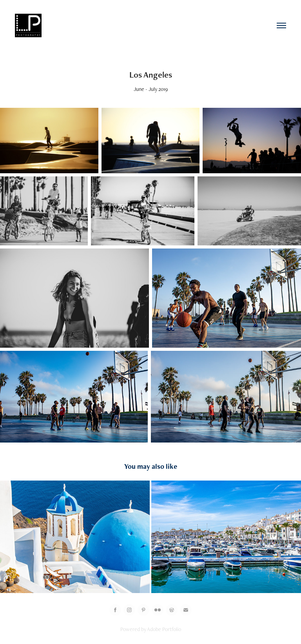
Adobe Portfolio (164, 629)
